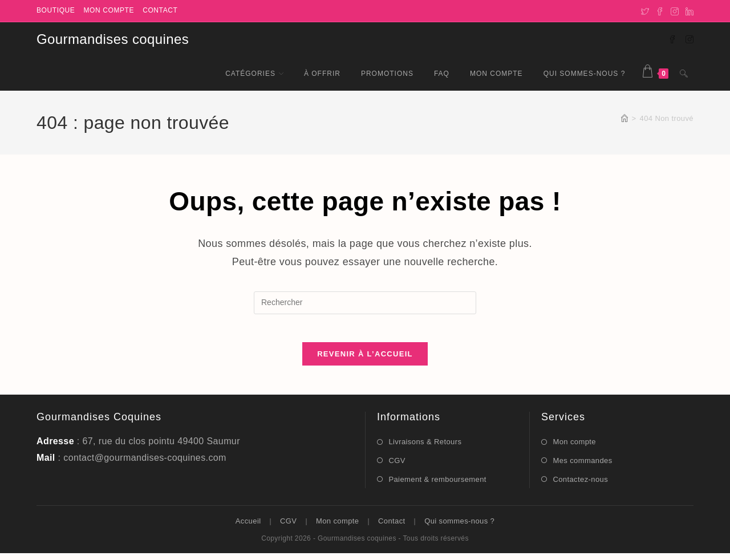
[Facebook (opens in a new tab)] (672, 39)
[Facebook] (660, 11)
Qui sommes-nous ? (459, 528)
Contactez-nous (580, 486)
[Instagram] (675, 11)
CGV (397, 467)
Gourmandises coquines (113, 39)
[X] (645, 11)
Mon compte (109, 10)
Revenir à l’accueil (365, 361)
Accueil (248, 528)
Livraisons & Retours (425, 449)
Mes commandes (582, 467)
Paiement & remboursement (437, 486)
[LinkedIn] (688, 11)
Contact (160, 10)
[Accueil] (624, 118)
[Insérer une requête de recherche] (365, 303)
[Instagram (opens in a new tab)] (690, 39)
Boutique (56, 10)
